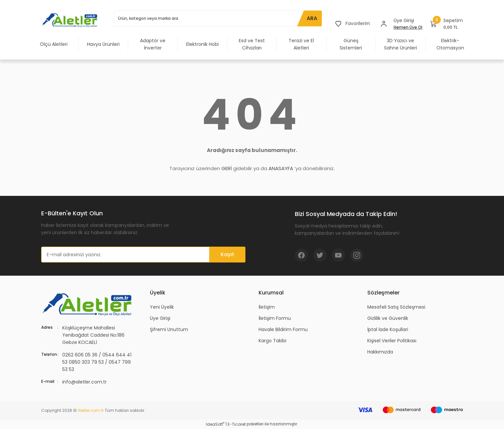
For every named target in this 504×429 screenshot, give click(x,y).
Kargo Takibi (272, 341)
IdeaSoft (215, 424)
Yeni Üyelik (162, 307)
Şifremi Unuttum (169, 329)
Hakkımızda (380, 352)
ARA (311, 18)
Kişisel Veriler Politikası (392, 341)
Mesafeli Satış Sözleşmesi (396, 307)
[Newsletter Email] (143, 255)
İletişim (267, 307)
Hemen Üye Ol (408, 27)
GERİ (227, 168)
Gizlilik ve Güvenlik (388, 318)
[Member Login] (384, 24)
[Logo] (71, 20)
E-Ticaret (237, 424)
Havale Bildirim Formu (283, 329)
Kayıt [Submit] (227, 254)
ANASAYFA (281, 168)
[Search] (217, 18)
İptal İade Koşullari (388, 329)
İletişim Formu (275, 318)
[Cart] (447, 24)
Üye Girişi (160, 318)
